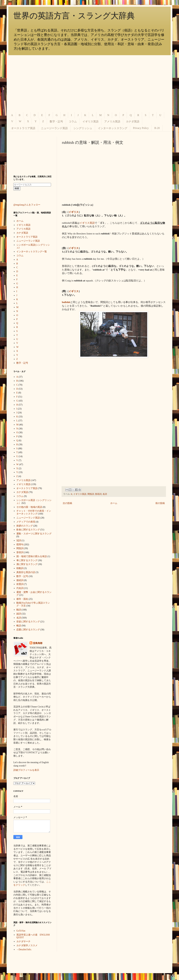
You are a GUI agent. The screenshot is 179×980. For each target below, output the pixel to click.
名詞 (105, 494)
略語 (19, 626)
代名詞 (20, 588)
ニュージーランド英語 (54, 128)
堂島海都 (38, 643)
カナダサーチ (23, 941)
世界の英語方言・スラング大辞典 (74, 16)
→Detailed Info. (24, 949)
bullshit (66, 302)
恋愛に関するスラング (28, 630)
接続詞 (20, 580)
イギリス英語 (91, 121)
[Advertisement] (89, 84)
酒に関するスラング (27, 564)
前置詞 (20, 584)
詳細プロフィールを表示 (26, 770)
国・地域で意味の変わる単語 (32, 556)
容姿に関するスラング (28, 622)
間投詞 (91, 494)
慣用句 (20, 545)
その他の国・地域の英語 (29, 507)
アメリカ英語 (112, 121)
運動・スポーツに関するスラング (34, 534)
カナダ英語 (133, 121)
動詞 (19, 610)
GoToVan (21, 931)
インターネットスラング (113, 128)
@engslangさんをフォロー (27, 205)
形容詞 (98, 494)
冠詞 (19, 540)
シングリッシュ (83, 128)
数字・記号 (56, 121)
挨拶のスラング (25, 526)
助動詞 (20, 568)
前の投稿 (160, 503)
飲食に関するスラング (28, 530)
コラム (73, 121)
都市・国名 (22, 599)
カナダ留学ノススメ (27, 945)
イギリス (74, 212)
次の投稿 (67, 503)
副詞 (19, 614)
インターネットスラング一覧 (32, 252)
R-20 (157, 128)
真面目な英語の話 (26, 572)
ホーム (114, 503)
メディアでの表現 (26, 522)
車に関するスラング (27, 560)
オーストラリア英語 (23, 128)
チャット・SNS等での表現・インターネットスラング (34, 512)
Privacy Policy (141, 128)
